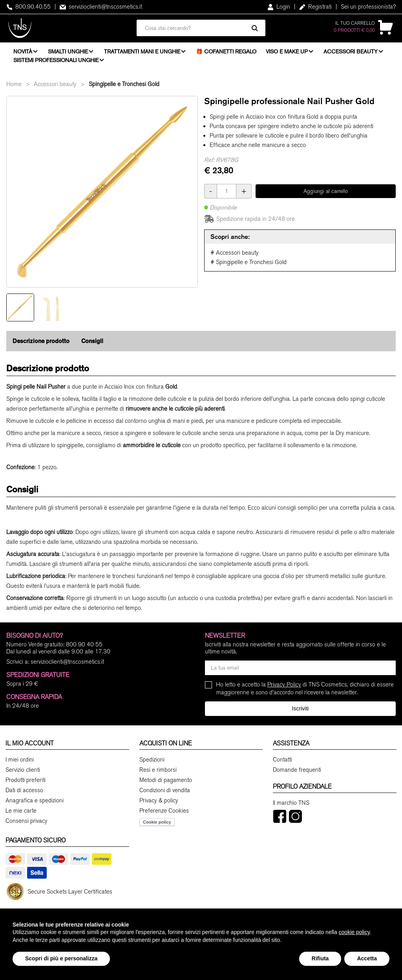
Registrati (315, 7)
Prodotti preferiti (26, 784)
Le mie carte (21, 814)
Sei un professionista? (368, 7)
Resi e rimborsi (158, 773)
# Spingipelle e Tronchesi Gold (249, 266)
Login (279, 7)
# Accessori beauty (235, 257)
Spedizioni (152, 763)
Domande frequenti (297, 773)
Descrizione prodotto (41, 345)
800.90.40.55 (28, 7)
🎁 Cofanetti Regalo (229, 53)
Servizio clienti (23, 773)
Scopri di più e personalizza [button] (61, 958)
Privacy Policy (284, 688)
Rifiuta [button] (320, 958)
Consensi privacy (26, 824)
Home (14, 88)
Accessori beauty (354, 53)
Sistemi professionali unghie (56, 62)
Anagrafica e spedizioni (35, 804)
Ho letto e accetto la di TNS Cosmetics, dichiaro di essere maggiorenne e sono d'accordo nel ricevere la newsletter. (305, 692)
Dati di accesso (24, 794)
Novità (23, 53)
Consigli (92, 345)
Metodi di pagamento (166, 784)
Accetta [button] (367, 958)
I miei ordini (20, 763)
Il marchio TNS (291, 806)
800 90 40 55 (84, 648)
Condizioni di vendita (165, 794)
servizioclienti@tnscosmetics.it (101, 7)
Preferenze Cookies (164, 814)
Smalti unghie (69, 53)
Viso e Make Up (289, 53)
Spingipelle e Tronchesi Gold (124, 88)
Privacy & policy (159, 804)
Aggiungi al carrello (326, 195)
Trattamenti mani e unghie (144, 53)
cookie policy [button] (354, 932)
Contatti (282, 763)
